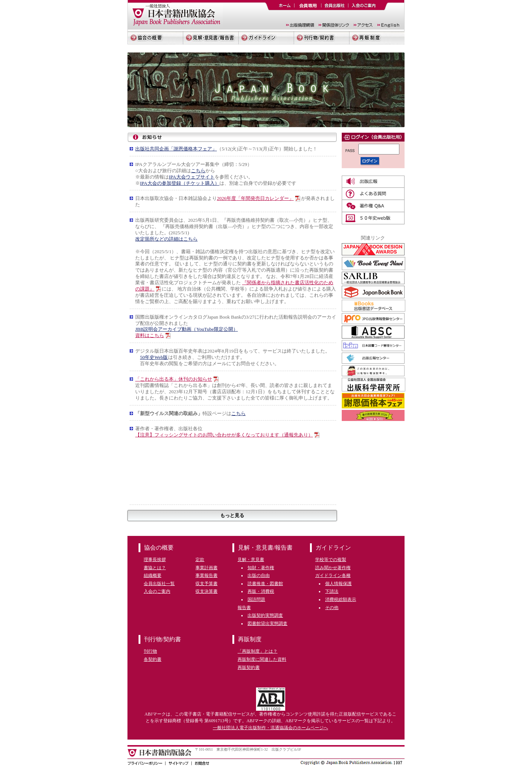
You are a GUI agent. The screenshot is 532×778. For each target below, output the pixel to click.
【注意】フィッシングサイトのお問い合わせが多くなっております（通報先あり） (224, 435)
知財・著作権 (261, 568)
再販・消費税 (261, 591)
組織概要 (153, 575)
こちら (198, 171)
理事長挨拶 (155, 560)
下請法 (332, 591)
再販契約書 (249, 667)
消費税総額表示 (341, 599)
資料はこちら (150, 335)
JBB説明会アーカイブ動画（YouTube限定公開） (187, 329)
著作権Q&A (373, 206)
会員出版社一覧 (159, 584)
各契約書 (153, 659)
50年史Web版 (154, 357)
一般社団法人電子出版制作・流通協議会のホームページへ (270, 728)
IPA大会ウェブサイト (192, 177)
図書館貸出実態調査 (267, 624)
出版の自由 (259, 575)
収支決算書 (207, 591)
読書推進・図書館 (265, 584)
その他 (332, 608)
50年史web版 (373, 218)
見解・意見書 (251, 560)
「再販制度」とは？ (258, 651)
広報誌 (373, 182)
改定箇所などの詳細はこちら (166, 239)
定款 (200, 560)
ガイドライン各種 (333, 575)
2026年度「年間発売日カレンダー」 (255, 198)
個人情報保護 (338, 584)
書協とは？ (155, 568)
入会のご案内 (157, 591)
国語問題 (256, 599)
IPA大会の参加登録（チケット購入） (180, 183)
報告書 (244, 608)
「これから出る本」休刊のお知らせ (174, 379)
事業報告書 (207, 575)
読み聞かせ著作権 (333, 568)
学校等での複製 (331, 560)
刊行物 (150, 651)
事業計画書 (207, 568)
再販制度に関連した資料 (262, 659)
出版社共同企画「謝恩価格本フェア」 (176, 149)
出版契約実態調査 (265, 615)
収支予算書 (207, 584)
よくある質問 (373, 194)
